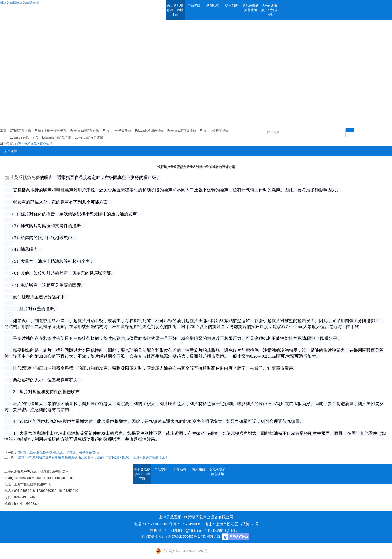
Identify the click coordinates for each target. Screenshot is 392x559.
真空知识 (46, 144)
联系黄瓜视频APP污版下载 (269, 10)
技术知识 (232, 5)
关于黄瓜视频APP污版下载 (175, 10)
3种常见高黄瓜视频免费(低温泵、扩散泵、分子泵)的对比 (59, 453)
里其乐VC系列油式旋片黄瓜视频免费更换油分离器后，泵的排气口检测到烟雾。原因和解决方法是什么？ (93, 457)
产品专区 (194, 5)
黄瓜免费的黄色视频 (251, 8)
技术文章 (30, 144)
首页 (18, 144)
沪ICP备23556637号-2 (183, 537)
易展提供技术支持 (154, 537)
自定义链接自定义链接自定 (19, 2)
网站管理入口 (210, 537)
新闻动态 (213, 5)
